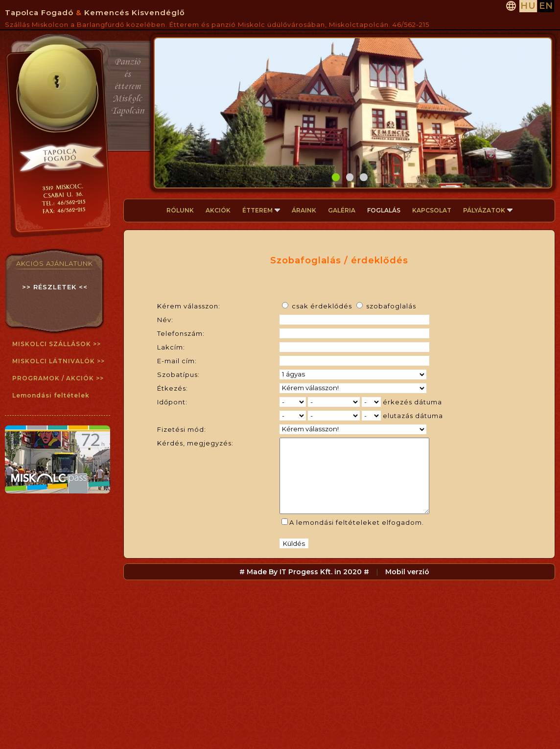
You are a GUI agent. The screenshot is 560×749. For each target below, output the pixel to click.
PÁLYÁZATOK (488, 210)
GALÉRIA (342, 210)
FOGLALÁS (384, 210)
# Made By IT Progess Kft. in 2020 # (304, 586)
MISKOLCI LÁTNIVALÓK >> (58, 361)
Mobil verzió (407, 586)
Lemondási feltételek (51, 395)
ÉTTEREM (261, 210)
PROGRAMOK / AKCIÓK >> (58, 378)
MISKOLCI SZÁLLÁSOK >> (57, 344)
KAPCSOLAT (432, 210)
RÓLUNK (180, 210)
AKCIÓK (218, 210)
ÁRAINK (304, 210)
